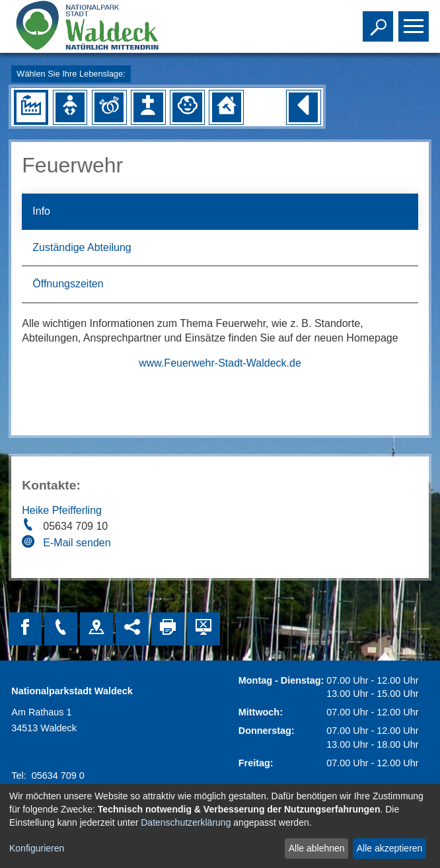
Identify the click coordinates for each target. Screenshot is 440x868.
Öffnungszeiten (68, 284)
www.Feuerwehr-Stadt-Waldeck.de (220, 363)
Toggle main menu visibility (415, 20)
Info (41, 211)
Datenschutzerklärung (186, 822)
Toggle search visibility (380, 20)
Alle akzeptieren (390, 848)
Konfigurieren (37, 848)
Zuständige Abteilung (82, 247)
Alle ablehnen (317, 848)
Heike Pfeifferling (62, 510)
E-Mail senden (77, 543)
